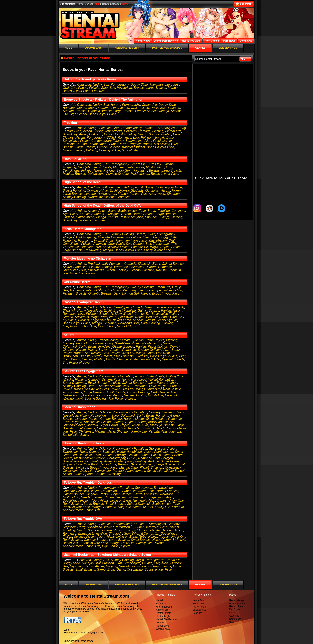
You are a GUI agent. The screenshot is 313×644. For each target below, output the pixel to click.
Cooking (168, 323)
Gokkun (168, 164)
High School (78, 114)
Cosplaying (71, 326)
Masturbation (155, 167)
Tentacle (133, 428)
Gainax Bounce (149, 134)
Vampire (107, 317)
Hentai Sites (163, 626)
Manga (173, 88)
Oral (66, 88)
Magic (154, 247)
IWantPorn (162, 623)
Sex (106, 84)
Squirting (174, 108)
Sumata (68, 111)
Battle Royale (155, 340)
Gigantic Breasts (100, 111)
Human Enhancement (92, 144)
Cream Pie (150, 105)
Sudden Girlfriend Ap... (154, 350)
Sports (88, 474)
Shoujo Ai (106, 314)
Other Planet (140, 468)
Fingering (70, 167)
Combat (100, 474)
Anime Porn (162, 610)
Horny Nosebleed (90, 310)
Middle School (175, 471)
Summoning (134, 141)
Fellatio (94, 88)
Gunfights (152, 191)
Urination (87, 247)
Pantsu (166, 134)
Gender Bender (111, 419)
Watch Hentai (163, 629)
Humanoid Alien (74, 425)
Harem (115, 105)
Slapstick (144, 264)
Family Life (155, 395)
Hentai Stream (164, 613)
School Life (130, 150)
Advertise (234, 616)
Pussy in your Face (157, 250)
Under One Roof (158, 353)
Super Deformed (75, 383)
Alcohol (99, 359)
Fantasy (137, 247)
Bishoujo (156, 425)
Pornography (120, 84)
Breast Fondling (125, 134)
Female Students (131, 191)
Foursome (85, 240)
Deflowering (96, 174)
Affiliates (234, 613)
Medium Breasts (74, 174)
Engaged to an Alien (159, 497)
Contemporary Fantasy (108, 141)
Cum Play (154, 164)
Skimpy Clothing (74, 197)
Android (92, 425)
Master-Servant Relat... (104, 350)
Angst (83, 134)
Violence (104, 128)
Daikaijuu (96, 134)
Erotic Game (116, 570)
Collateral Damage (137, 131)
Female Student (146, 111)
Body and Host (129, 323)
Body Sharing (151, 323)
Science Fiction (85, 537)
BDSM (111, 138)
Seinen (79, 150)
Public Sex (158, 108)
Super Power (118, 144)
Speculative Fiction (76, 141)
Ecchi (108, 134)
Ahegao (68, 237)
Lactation (114, 290)
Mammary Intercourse (165, 84)
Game (101, 570)
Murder (148, 507)
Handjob (69, 108)
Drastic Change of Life (122, 359)
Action (87, 131)
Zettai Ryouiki (168, 320)
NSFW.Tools (199, 607)
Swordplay (70, 134)
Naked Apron (107, 194)
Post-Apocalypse (153, 194)
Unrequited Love (75, 270)
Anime (82, 128)
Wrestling (114, 474)
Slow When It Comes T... (132, 314)
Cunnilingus (79, 88)
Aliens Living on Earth (115, 501)
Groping (111, 566)
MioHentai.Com (164, 607)
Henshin (122, 497)
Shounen (173, 194)
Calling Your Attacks (108, 131)
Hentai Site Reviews (167, 619)
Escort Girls (199, 604)
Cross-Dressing (138, 392)
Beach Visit (164, 428)
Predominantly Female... (139, 128)
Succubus (82, 317)
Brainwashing (163, 488)
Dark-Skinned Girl (126, 293)
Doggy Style (139, 84)
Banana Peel (111, 379)
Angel (129, 422)
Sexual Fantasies (75, 267)
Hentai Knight (163, 616)
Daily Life (87, 471)
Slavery (86, 435)
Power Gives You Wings (128, 353)
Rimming (100, 244)
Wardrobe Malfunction (130, 267)
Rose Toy (198, 613)
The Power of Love (76, 362)
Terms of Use (87, 641)
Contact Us (235, 619)
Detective (85, 455)
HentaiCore (162, 604)
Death (137, 507)
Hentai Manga (237, 600)
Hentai (160, 600)
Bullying (92, 150)
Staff (232, 622)
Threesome (161, 244)
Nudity (97, 84)
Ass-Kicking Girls (166, 144)
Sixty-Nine (161, 563)
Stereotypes (166, 128)
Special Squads (173, 359)
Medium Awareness (159, 307)
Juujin (151, 234)
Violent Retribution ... (146, 343)
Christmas (86, 431)
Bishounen (70, 356)
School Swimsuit (144, 320)
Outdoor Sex (142, 244)
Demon (68, 317)
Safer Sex (108, 88)
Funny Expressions (90, 343)
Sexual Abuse (164, 138)
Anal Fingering (86, 237)
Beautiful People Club (161, 317)
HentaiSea (198, 600)
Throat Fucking (104, 170)
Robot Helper (148, 537)
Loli (123, 428)
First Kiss (99, 91)
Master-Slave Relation (151, 419)
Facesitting (133, 237)
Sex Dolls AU (200, 610)
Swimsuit (142, 356)
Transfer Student (133, 147)
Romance (124, 138)
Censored (84, 84)
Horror (176, 191)
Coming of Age (109, 150)
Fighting (158, 131)
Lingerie (90, 194)
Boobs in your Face (77, 91)
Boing (149, 187)
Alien (148, 141)
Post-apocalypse (131, 217)
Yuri (98, 247)
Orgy (111, 244)
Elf (146, 247)
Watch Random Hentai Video (237, 605)
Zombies (124, 197)
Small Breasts (124, 356)
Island (111, 431)
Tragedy (135, 144)
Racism (161, 270)
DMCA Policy (71, 641)
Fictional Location (142, 270)
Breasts (139, 88)
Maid (134, 174)
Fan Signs (235, 609)
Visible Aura (140, 425)
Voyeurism (124, 88)
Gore (116, 128)
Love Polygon (143, 138)
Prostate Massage (111, 237)
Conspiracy (173, 468)
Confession (87, 273)
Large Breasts (156, 88)
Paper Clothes (158, 347)
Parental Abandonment (165, 431)
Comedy (130, 264)
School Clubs (126, 326)
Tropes (147, 144)
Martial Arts (173, 131)
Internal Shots (86, 108)
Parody (179, 307)
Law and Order (150, 359)
